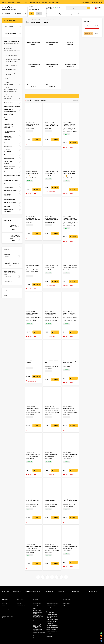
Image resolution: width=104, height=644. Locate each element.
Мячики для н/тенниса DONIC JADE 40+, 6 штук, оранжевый (69, 126)
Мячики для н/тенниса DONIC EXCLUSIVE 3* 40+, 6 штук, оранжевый (52, 501)
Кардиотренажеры (51, 607)
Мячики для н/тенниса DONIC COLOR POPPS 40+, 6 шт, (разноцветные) (70, 315)
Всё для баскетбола (9, 85)
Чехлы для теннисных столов (13, 59)
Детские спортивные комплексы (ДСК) (51, 612)
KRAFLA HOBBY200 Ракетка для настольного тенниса (51, 126)
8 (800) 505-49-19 (50, 9)
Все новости (8, 282)
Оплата (26, 2)
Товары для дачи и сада (52, 614)
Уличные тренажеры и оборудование (38, 630)
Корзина (19, 603)
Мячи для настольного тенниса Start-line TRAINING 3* (51, 456)
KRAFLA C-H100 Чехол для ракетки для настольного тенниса (70, 267)
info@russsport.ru (49, 592)
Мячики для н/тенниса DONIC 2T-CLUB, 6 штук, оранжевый (69, 173)
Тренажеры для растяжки (52, 609)
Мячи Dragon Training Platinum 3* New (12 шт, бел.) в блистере (69, 410)
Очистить (97, 33)
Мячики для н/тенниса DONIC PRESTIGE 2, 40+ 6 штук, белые (51, 315)
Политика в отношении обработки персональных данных (7, 616)
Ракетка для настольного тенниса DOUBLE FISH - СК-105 (51, 173)
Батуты (35, 636)
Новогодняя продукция (52, 621)
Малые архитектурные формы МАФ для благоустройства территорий (38, 626)
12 (61, 577)
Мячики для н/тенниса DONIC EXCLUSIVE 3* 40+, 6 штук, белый (33, 501)
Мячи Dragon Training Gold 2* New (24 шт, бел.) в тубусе (52, 548)
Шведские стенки (37, 610)
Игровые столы (37, 638)
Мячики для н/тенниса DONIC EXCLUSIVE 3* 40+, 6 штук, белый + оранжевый (70, 501)
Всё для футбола (8, 96)
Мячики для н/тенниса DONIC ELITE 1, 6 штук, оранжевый (32, 173)
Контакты (52, 2)
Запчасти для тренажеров (52, 627)
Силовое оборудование (52, 631)
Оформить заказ (21, 607)
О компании (11, 2)
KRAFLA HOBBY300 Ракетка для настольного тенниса (33, 220)
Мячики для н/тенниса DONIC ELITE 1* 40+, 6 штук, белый (70, 220)
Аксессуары (49, 633)
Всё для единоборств (9, 87)
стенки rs (6, 296)
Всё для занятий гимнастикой (11, 51)
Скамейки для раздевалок (10, 92)
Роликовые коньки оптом (52, 625)
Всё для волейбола (9, 94)
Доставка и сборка (35, 2)
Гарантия (19, 2)
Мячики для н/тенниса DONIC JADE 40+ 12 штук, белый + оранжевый (33, 315)
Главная (4, 2)
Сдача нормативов (8, 46)
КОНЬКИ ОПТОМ (37, 603)
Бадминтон (7, 39)
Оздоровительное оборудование (51, 636)
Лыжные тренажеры (51, 629)
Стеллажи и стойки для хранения (12, 44)
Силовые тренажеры (51, 605)
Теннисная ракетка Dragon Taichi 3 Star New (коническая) (33, 410)
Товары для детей (51, 623)
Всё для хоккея (8, 99)
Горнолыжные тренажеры (52, 619)
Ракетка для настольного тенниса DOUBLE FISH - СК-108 (70, 456)
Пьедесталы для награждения (11, 41)
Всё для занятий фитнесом (11, 89)
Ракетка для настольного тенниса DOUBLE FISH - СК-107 (33, 456)
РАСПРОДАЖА (36, 605)
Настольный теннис (9, 53)
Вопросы (44, 2)
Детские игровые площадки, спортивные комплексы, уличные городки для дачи (38, 617)
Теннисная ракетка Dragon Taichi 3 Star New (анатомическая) (70, 363)
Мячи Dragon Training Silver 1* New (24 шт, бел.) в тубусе (34, 548)
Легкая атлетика (8, 48)
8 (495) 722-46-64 (50, 7)
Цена (43, 100)
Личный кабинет (21, 605)
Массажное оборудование (52, 603)
